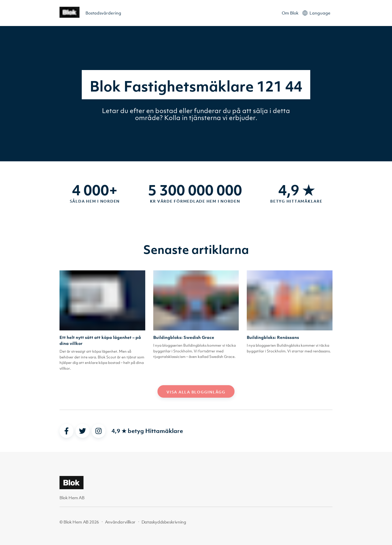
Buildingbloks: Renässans (273, 337)
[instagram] (98, 431)
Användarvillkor (120, 522)
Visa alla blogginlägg (196, 392)
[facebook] (66, 431)
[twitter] (82, 431)
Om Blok (290, 13)
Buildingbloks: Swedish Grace (184, 337)
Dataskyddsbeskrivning (164, 522)
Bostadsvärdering (103, 13)
